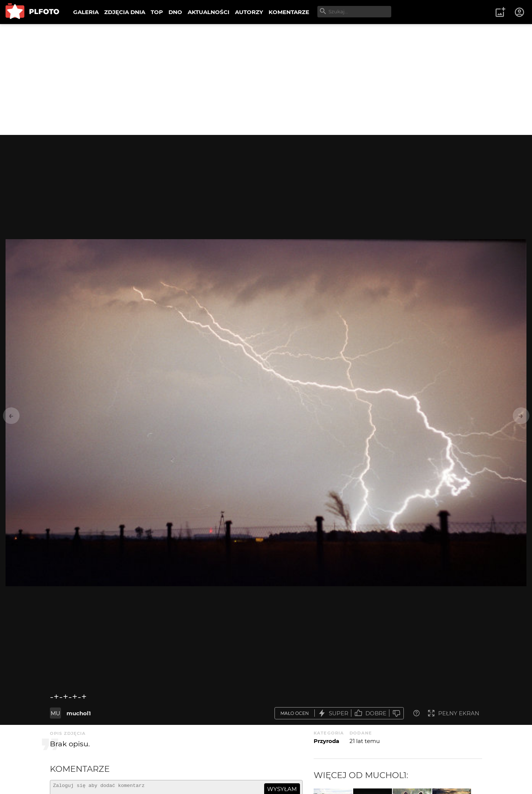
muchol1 (79, 713)
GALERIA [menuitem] (86, 12)
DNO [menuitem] (175, 12)
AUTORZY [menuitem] (249, 12)
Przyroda (326, 741)
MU (55, 713)
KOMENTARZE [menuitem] (289, 12)
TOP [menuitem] (157, 12)
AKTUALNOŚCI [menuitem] (209, 12)
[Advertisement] (266, 79)
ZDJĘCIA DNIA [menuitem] (125, 12)
